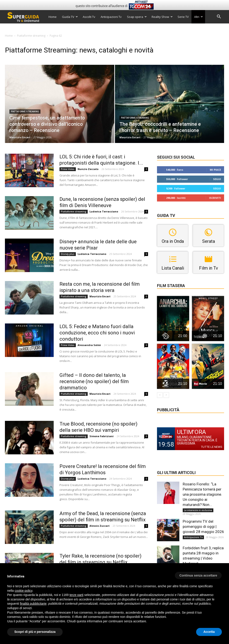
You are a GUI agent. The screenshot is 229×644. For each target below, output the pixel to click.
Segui (217, 179)
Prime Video (68, 169)
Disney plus (68, 254)
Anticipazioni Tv (111, 17)
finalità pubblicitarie (33, 604)
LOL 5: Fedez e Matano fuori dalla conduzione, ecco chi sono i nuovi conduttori (97, 333)
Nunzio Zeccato (88, 169)
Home (53, 17)
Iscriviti (215, 198)
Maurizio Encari (20, 137)
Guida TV (70, 17)
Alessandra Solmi (89, 345)
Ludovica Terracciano (104, 211)
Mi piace (215, 170)
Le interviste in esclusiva (198, 510)
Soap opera (137, 17)
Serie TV (183, 17)
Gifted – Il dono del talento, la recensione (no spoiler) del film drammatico (94, 381)
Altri (198, 17)
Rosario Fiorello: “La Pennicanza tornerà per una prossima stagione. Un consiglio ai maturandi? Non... (202, 494)
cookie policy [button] (23, 591)
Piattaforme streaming (31, 36)
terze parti (76, 595)
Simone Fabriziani (102, 436)
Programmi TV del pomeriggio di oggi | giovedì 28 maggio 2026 (203, 527)
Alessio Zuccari (100, 526)
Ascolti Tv (89, 17)
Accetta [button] (209, 632)
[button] (219, 17)
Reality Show (162, 17)
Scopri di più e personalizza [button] (35, 632)
